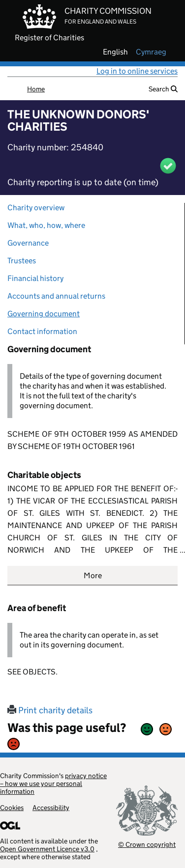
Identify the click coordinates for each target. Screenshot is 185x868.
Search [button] (163, 89)
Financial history (35, 278)
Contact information (42, 331)
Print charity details (50, 710)
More (93, 575)
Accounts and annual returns (56, 296)
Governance (28, 243)
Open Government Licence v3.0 (47, 849)
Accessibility (51, 808)
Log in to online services (137, 71)
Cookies (12, 808)
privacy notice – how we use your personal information (53, 784)
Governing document (44, 314)
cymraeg (151, 52)
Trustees (22, 261)
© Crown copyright (147, 844)
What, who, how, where (46, 225)
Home (36, 89)
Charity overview (36, 208)
